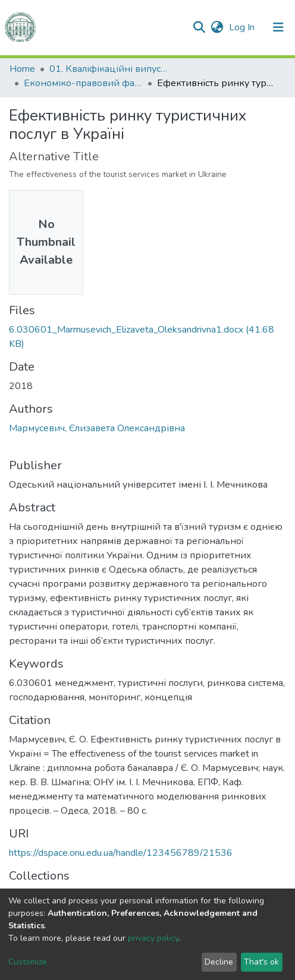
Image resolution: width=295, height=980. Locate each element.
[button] (217, 27)
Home (22, 69)
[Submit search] (199, 27)
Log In (243, 27)
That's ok (261, 962)
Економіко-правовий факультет (83, 83)
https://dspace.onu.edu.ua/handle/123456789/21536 (121, 853)
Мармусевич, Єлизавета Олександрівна (97, 428)
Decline (219, 962)
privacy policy (153, 938)
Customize (28, 962)
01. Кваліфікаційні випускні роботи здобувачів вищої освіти (109, 69)
